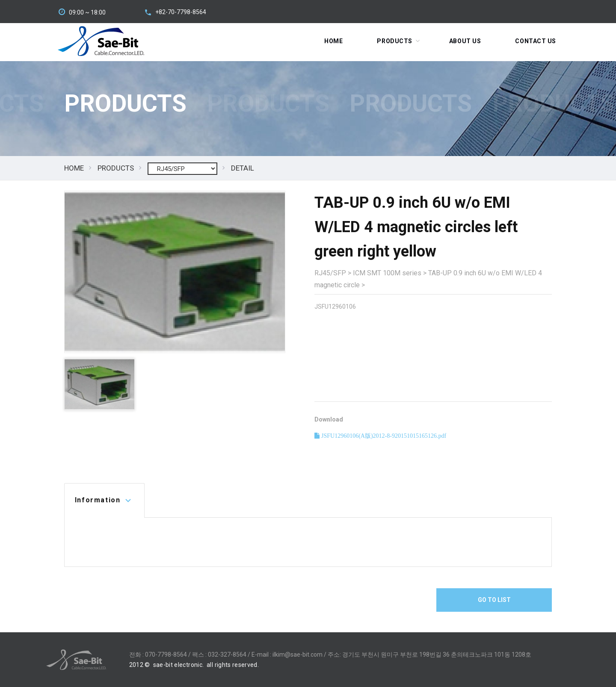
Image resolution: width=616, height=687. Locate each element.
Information (98, 500)
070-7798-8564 (166, 655)
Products (394, 41)
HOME (74, 168)
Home (333, 41)
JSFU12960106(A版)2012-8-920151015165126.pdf (383, 436)
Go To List (494, 600)
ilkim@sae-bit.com (298, 655)
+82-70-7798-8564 (181, 12)
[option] (175, 272)
